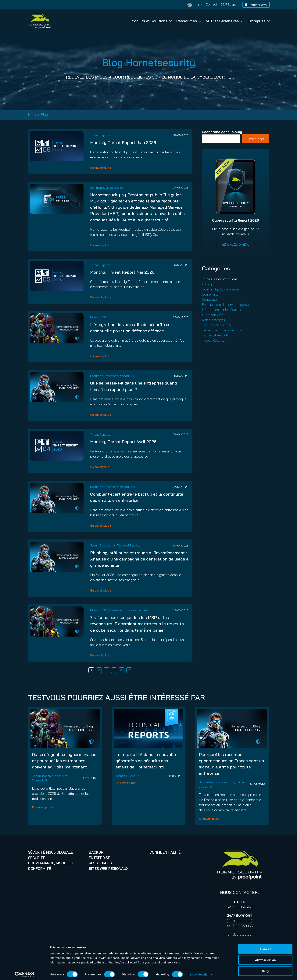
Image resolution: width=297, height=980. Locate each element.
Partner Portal (258, 5)
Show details (199, 973)
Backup (208, 284)
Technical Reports (129, 545)
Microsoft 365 (99, 317)
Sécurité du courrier (103, 376)
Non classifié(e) (213, 320)
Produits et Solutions (151, 21)
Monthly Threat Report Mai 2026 (122, 272)
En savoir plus (100, 168)
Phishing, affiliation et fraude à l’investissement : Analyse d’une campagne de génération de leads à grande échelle (139, 559)
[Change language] (195, 5)
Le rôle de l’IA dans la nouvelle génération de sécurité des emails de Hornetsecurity (146, 761)
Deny (265, 969)
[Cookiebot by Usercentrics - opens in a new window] (25, 973)
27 (122, 670)
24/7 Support (230, 4)
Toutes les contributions (220, 279)
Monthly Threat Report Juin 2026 (123, 142)
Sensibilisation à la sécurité (222, 330)
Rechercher (256, 139)
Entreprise (259, 21)
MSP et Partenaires (224, 21)
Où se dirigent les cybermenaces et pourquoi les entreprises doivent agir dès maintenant (64, 761)
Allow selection (265, 958)
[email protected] (240, 921)
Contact (211, 4)
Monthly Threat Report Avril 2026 (123, 442)
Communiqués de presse (106, 188)
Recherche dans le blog (222, 132)
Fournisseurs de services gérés (130, 610)
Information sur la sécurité (221, 310)
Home (33, 115)
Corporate (209, 299)
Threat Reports (100, 135)
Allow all (265, 947)
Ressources (189, 21)
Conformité (210, 294)
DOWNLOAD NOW (236, 245)
